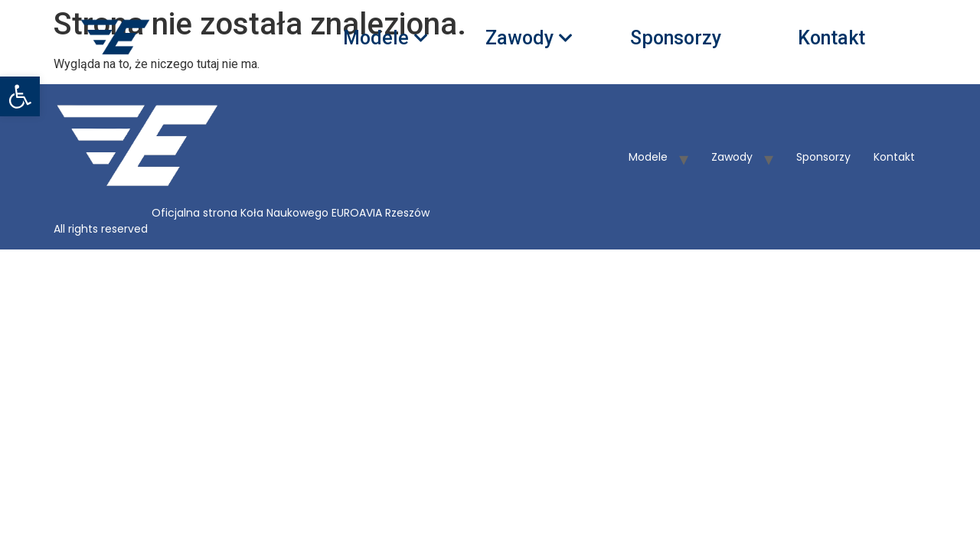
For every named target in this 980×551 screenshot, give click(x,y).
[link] (20, 96)
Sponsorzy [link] (676, 39)
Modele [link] (381, 39)
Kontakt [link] (831, 39)
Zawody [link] (524, 39)
